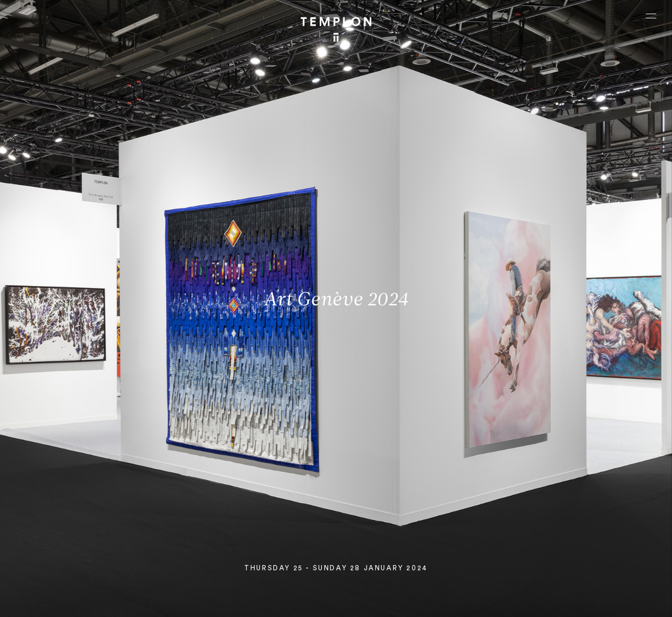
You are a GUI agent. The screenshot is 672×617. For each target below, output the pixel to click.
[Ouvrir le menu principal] (651, 16)
